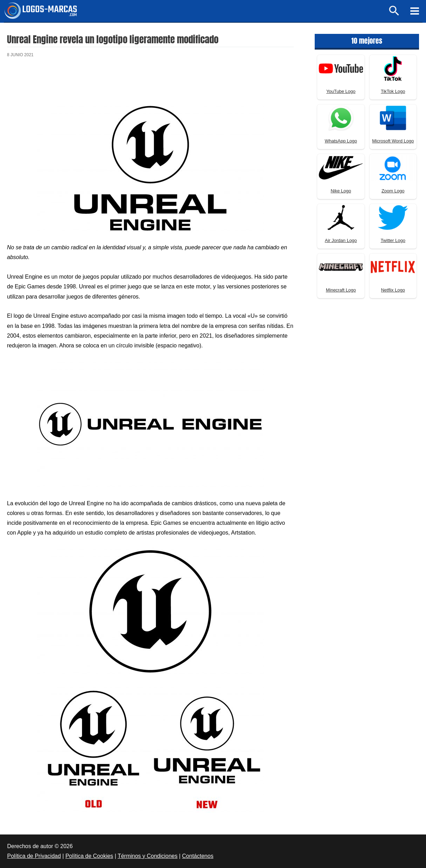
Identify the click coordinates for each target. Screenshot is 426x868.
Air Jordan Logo (341, 240)
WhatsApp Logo (341, 141)
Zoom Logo (393, 191)
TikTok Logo (393, 91)
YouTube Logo (341, 91)
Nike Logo (341, 191)
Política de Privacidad (34, 856)
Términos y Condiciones (148, 856)
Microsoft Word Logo (393, 141)
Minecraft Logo (341, 290)
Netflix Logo (393, 290)
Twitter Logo (393, 240)
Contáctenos (198, 856)
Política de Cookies (89, 856)
